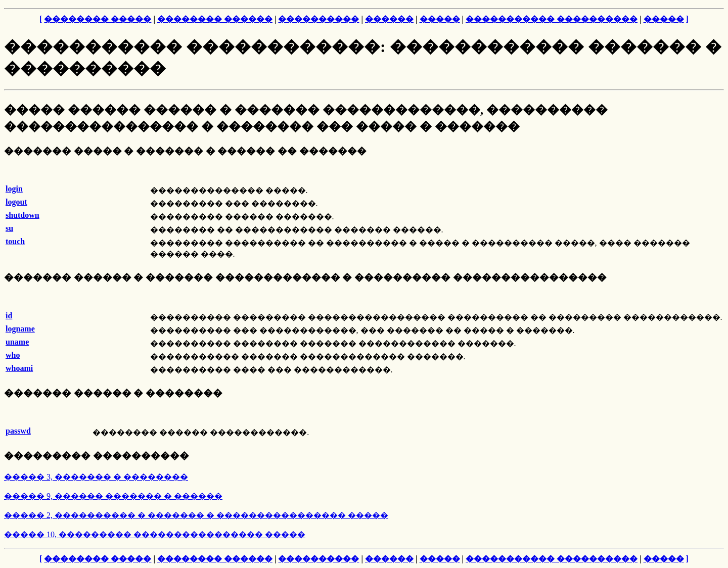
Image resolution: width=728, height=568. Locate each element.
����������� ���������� (552, 19)
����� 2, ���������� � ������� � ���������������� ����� (196, 515)
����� (440, 19)
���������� (318, 19)
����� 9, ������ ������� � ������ (113, 496)
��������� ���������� (97, 456)
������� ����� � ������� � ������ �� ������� (185, 151)
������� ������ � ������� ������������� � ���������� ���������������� (305, 277)
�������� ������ (215, 19)
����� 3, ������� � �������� (96, 477)
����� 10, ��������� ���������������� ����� (155, 534)
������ (389, 19)
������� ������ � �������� (113, 393)
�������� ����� (98, 19)
